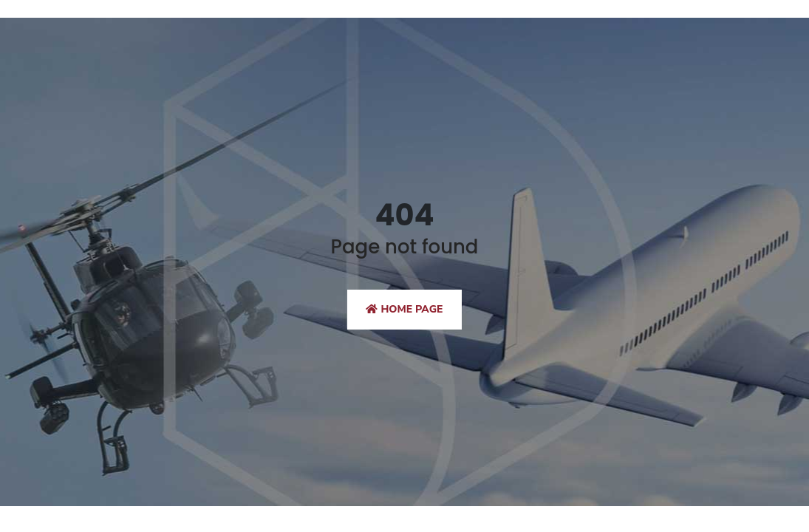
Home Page (404, 309)
